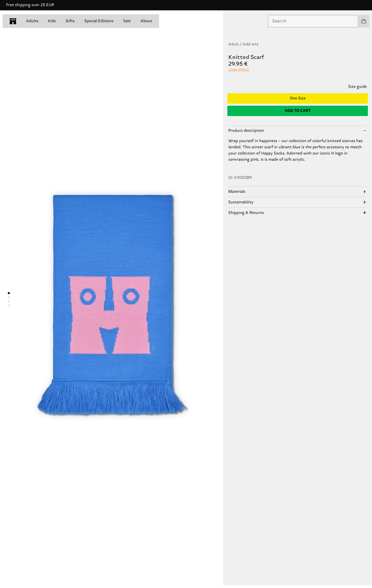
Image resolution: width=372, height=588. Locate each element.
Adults (32, 21)
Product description (246, 131)
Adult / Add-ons (243, 44)
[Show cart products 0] (363, 21)
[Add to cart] (298, 111)
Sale (127, 21)
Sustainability (241, 202)
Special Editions (99, 21)
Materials (237, 192)
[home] (13, 21)
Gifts (70, 21)
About (146, 21)
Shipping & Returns (246, 213)
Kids (52, 21)
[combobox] (313, 21)
